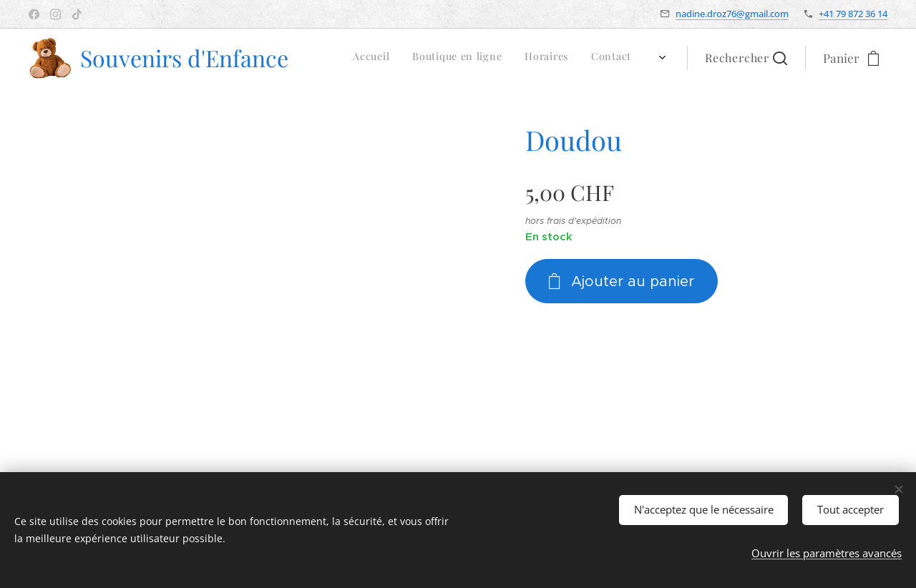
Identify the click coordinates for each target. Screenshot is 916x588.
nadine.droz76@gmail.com (732, 14)
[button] (746, 58)
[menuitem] (505, 58)
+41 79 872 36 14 (853, 14)
